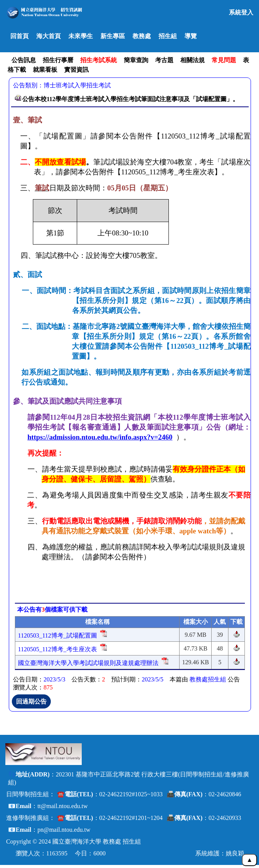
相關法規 (193, 60)
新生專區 (113, 36)
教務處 (142, 36)
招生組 (168, 36)
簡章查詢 (136, 60)
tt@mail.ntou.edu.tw (63, 806)
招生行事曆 (58, 60)
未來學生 (81, 36)
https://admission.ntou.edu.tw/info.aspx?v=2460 (100, 437)
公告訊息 (24, 60)
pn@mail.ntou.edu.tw (64, 830)
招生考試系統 (99, 60)
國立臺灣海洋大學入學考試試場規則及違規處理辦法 (88, 663)
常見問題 (224, 60)
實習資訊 (76, 70)
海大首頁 (49, 36)
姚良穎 (235, 853)
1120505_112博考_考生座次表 (57, 649)
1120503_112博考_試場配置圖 (57, 635)
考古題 (164, 60)
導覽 (191, 36)
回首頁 (19, 36)
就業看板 (45, 70)
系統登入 (241, 12)
